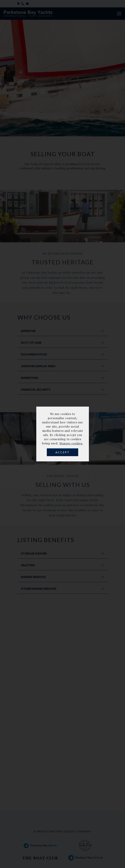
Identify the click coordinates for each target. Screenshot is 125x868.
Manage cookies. (71, 443)
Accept (62, 452)
